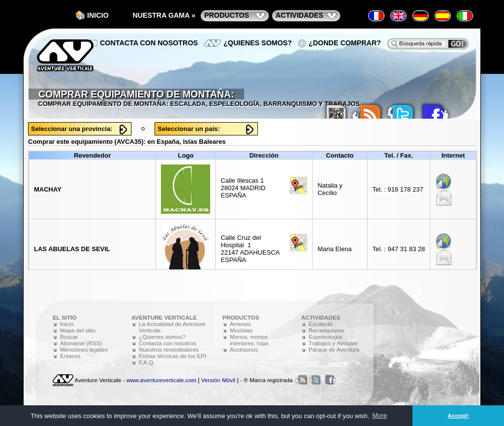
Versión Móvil (219, 380)
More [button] (380, 415)
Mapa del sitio (78, 330)
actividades (299, 15)
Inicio (98, 15)
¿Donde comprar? (345, 43)
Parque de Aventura (334, 349)
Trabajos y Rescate (333, 343)
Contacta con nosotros (149, 43)
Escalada (320, 324)
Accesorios (244, 349)
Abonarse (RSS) (81, 343)
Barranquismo (327, 330)
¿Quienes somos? (258, 43)
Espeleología (325, 337)
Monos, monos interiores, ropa (249, 340)
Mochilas (241, 330)
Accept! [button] (458, 415)
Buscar (69, 337)
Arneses (240, 324)
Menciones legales (84, 349)
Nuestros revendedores (169, 349)
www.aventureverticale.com (161, 380)
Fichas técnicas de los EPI (173, 356)
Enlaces (70, 356)
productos (227, 15)
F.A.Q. (147, 362)
